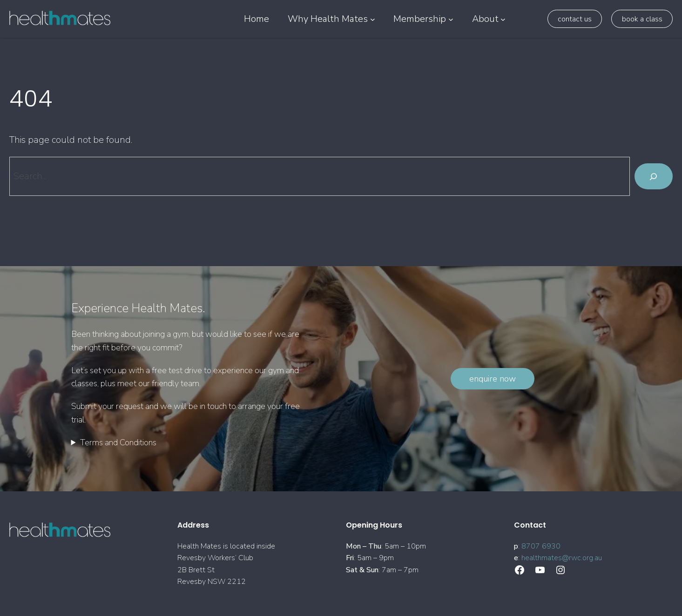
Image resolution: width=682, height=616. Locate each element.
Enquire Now (493, 379)
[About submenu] (503, 19)
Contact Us (575, 19)
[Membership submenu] (451, 19)
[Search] (654, 176)
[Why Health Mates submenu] (373, 19)
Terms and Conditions (118, 442)
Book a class (642, 19)
